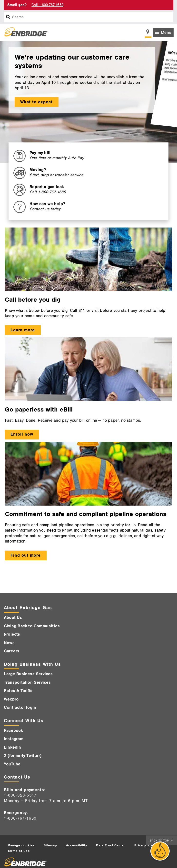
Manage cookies (21, 845)
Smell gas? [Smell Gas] (17, 5)
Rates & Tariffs (18, 691)
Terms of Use (19, 851)
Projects (12, 634)
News (9, 643)
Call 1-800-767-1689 (47, 5)
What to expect (36, 102)
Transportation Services (27, 683)
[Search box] (8, 17)
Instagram (14, 739)
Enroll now (22, 434)
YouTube (12, 764)
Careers (12, 651)
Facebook (14, 731)
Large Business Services (28, 674)
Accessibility (77, 845)
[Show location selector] (148, 33)
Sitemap (50, 845)
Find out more (26, 555)
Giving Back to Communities (32, 626)
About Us (13, 618)
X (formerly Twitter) (23, 756)
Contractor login (20, 708)
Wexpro (11, 699)
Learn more (23, 330)
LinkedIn (13, 747)
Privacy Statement (149, 845)
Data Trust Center (111, 845)
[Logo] (24, 33)
